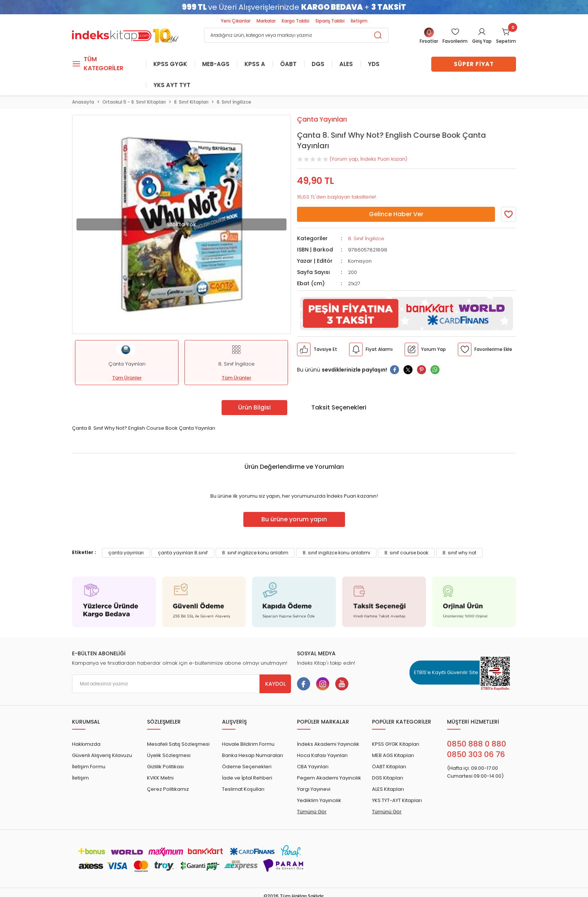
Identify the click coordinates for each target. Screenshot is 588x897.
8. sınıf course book (406, 553)
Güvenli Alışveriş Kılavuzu (102, 755)
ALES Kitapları (388, 789)
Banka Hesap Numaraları (253, 755)
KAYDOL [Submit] (275, 684)
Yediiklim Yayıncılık (319, 800)
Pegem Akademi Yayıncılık (329, 778)
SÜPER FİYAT (474, 64)
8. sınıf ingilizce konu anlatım (255, 553)
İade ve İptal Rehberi (247, 778)
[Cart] (506, 36)
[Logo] (125, 35)
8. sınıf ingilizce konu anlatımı (336, 553)
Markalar (266, 21)
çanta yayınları (126, 553)
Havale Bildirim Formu (248, 744)
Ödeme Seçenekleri (247, 767)
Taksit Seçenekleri (339, 407)
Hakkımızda (86, 744)
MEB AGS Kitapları (393, 755)
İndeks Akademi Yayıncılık (328, 744)
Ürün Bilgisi (254, 407)
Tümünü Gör (312, 812)
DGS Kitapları (388, 778)
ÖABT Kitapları (389, 767)
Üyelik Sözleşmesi (169, 755)
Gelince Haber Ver (396, 214)
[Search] (296, 35)
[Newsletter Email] (181, 684)
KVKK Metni (160, 778)
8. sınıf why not (459, 553)
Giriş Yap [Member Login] (482, 41)
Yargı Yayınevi (314, 789)
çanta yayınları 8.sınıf (183, 553)
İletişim (359, 21)
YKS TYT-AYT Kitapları (397, 800)
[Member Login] (455, 36)
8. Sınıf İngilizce (366, 239)
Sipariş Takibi (330, 21)
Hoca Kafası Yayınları (322, 755)
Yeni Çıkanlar (236, 21)
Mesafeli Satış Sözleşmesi (178, 744)
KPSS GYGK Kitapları (396, 744)
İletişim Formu (89, 767)
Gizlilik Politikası (165, 767)
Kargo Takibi (295, 21)
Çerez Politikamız (168, 789)
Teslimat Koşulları (243, 789)
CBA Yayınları (313, 767)
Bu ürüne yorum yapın (294, 519)
